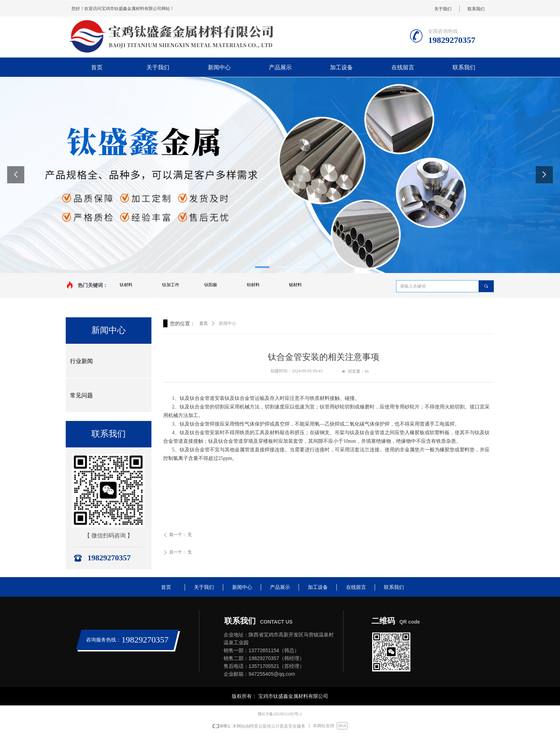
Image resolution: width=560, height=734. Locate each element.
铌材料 (295, 285)
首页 (204, 323)
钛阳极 (211, 285)
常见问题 (81, 395)
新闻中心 (227, 323)
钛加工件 (171, 285)
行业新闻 (81, 361)
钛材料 (126, 285)
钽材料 (253, 285)
